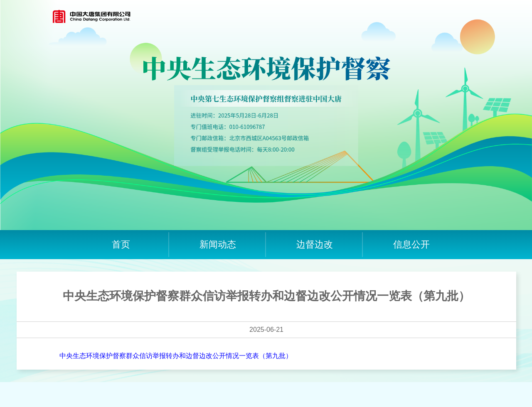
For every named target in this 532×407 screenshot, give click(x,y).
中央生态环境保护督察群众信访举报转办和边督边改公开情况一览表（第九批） (176, 356)
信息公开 (411, 244)
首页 (121, 244)
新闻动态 (218, 244)
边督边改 (315, 244)
